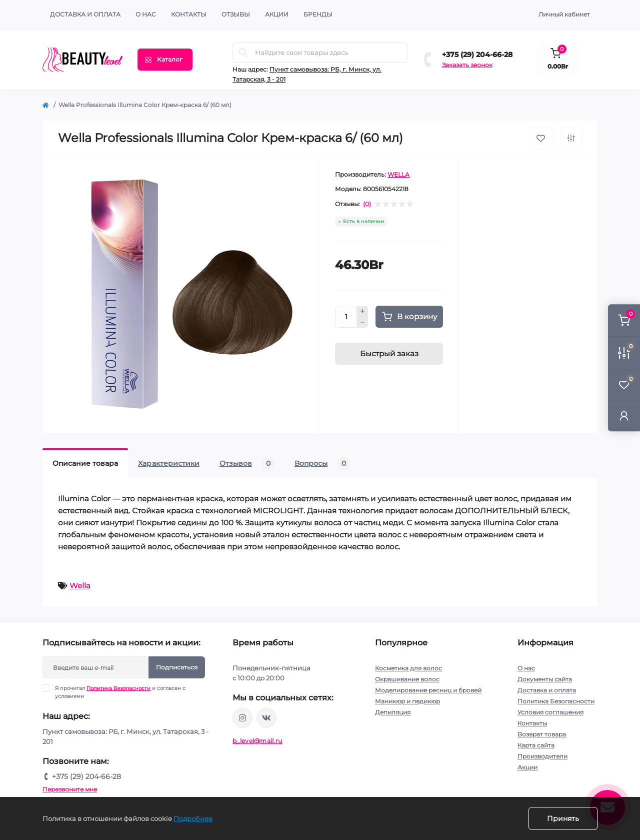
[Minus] (362, 323)
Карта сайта (536, 745)
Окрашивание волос (407, 679)
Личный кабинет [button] (564, 14)
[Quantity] (346, 317)
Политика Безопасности (118, 688)
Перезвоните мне (70, 789)
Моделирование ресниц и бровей (428, 690)
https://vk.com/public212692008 (266, 718)
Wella (80, 586)
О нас (146, 14)
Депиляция (393, 712)
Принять (563, 818)
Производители (542, 756)
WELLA (398, 174)
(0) (367, 204)
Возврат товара (542, 734)
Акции (527, 767)
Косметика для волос (408, 668)
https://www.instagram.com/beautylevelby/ (242, 718)
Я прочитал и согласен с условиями (120, 692)
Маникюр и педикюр (407, 701)
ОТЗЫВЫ (236, 14)
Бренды (318, 14)
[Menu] (165, 60)
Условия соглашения (550, 712)
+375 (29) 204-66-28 (477, 55)
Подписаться (177, 667)
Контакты (532, 723)
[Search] (243, 53)
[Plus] (362, 311)
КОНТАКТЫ (189, 14)
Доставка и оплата (85, 14)
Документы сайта (545, 679)
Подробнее (193, 818)
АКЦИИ (277, 14)
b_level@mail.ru (257, 741)
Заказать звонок (467, 65)
